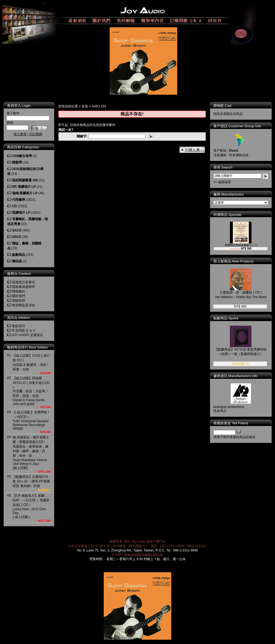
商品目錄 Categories (23, 147)
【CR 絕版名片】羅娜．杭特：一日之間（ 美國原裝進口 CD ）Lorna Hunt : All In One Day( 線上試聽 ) (31, 506)
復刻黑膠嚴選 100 (25, 180)
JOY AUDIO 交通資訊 (27, 335)
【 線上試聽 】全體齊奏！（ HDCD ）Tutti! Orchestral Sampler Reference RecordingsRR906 (31, 420)
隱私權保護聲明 (24, 287)
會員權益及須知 (24, 305)
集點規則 (18, 326)
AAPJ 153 (99, 106)
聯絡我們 (19, 301)
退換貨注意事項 (24, 282)
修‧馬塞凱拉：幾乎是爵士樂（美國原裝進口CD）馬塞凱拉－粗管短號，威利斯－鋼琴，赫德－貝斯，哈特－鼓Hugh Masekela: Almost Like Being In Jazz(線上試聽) (31, 453)
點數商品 (19, 255)
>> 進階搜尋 (226, 182)
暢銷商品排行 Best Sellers (27, 347)
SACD (17, 230)
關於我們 (19, 296)
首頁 (85, 106)
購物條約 (19, 291)
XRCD (17, 237)
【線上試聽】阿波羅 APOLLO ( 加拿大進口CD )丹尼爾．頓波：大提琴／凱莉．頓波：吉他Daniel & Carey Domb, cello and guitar (31, 391)
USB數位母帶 (22, 156)
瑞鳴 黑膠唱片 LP (25, 193)
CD (14, 206)
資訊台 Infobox (19, 318)
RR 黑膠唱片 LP (24, 187)
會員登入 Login (19, 106)
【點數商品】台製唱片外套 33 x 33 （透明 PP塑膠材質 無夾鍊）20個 (31, 481)
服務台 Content (19, 274)
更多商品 (224, 411)
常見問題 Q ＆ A (24, 330)
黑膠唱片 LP (21, 213)
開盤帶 (17, 162)
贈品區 (17, 261)
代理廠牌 (19, 200)
